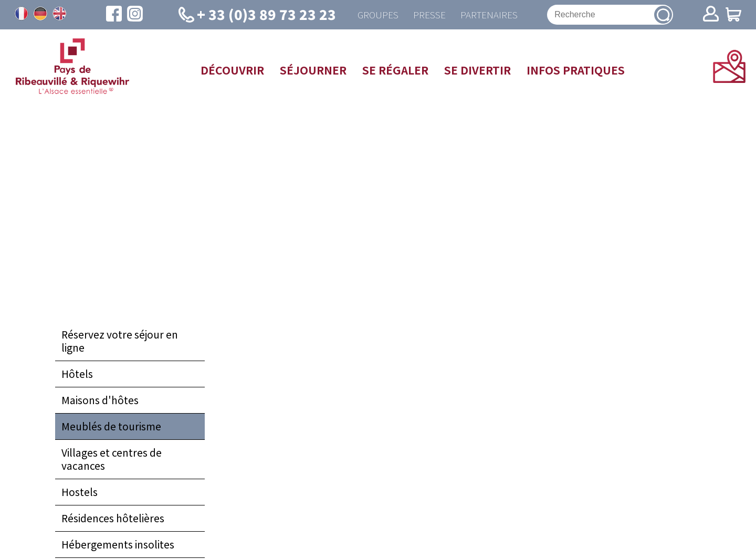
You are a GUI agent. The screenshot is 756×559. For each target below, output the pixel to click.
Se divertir (477, 70)
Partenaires (490, 15)
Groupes (376, 15)
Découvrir (232, 70)
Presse (428, 15)
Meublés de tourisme (111, 427)
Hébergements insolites (118, 545)
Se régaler (395, 70)
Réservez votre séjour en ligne (120, 342)
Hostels (80, 493)
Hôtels (77, 375)
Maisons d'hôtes (100, 401)
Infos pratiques (576, 70)
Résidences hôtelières (113, 519)
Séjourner (313, 70)
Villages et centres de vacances (112, 460)
